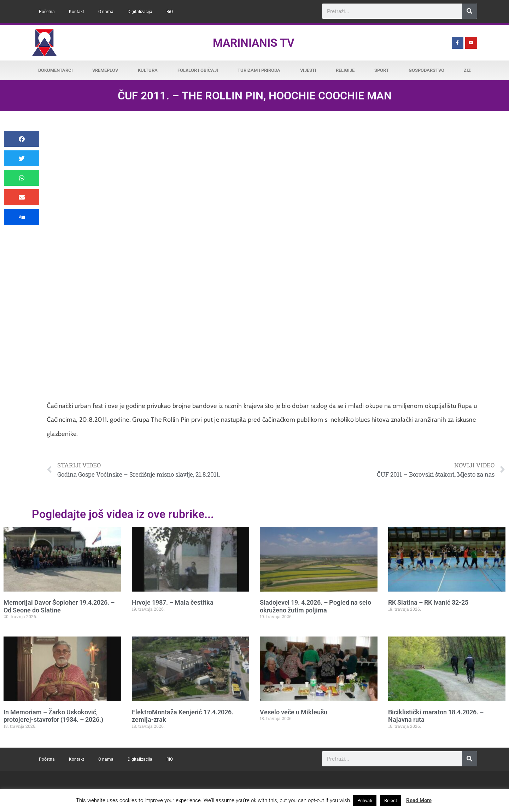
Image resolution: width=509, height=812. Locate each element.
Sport (382, 70)
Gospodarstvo (426, 70)
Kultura (148, 70)
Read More (419, 800)
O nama (106, 12)
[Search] (470, 11)
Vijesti (308, 70)
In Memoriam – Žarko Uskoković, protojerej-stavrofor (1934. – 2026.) (53, 716)
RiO (170, 12)
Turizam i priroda (259, 70)
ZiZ (467, 70)
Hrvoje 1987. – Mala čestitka (173, 602)
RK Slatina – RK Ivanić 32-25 (428, 602)
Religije (345, 70)
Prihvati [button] (365, 801)
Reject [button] (391, 801)
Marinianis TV (254, 43)
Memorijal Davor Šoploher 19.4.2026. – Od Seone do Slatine (59, 606)
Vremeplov (105, 70)
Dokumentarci (55, 70)
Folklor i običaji (198, 70)
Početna (47, 12)
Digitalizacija (140, 12)
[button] (22, 139)
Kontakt (77, 12)
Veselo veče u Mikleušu (294, 712)
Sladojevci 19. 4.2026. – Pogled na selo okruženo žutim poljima (315, 606)
